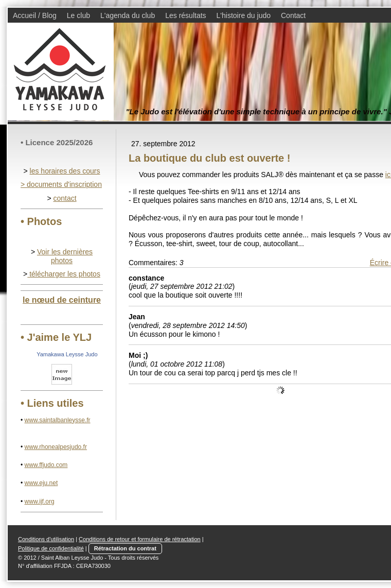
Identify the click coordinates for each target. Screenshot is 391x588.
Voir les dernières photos (65, 256)
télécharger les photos (64, 274)
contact (65, 198)
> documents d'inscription (61, 184)
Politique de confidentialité (51, 548)
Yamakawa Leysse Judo (67, 354)
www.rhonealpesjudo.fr (56, 447)
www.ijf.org (40, 501)
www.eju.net (41, 483)
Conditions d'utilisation (46, 539)
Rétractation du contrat (125, 548)
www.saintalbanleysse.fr (58, 420)
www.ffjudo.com (46, 465)
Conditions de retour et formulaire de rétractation (140, 539)
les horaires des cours (65, 171)
